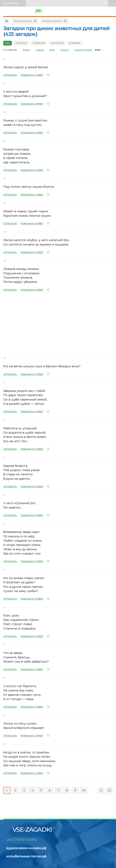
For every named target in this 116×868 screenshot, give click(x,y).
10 (84, 790)
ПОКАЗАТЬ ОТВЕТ (32, 75)
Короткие (57, 43)
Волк (52, 50)
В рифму (75, 43)
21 (101, 790)
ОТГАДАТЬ (10, 75)
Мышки (65, 50)
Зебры (26, 50)
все (8, 43)
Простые (21, 43)
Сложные (39, 43)
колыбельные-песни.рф (26, 856)
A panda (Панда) (83, 50)
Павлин (40, 50)
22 (109, 790)
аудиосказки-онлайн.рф (26, 848)
